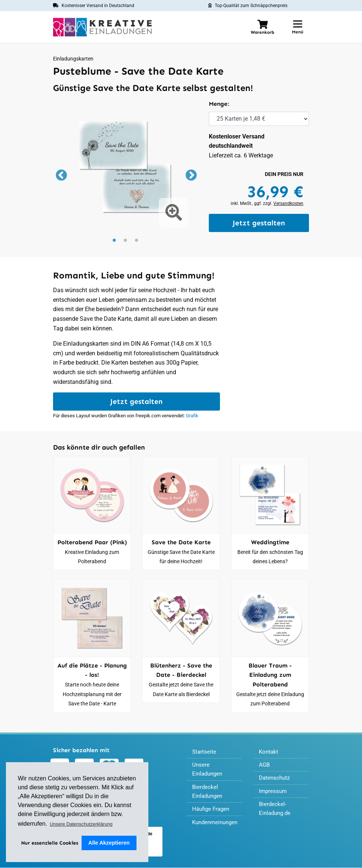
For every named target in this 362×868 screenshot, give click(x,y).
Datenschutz (275, 779)
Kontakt (269, 752)
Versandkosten (288, 203)
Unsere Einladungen (208, 771)
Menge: (219, 104)
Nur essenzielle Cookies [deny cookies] (51, 843)
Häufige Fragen (212, 812)
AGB (265, 766)
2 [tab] (125, 241)
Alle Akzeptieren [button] (110, 843)
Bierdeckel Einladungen (208, 794)
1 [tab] (114, 241)
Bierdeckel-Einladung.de (276, 812)
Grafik (192, 416)
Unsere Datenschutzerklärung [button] (81, 824)
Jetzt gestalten (259, 223)
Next (190, 176)
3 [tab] (136, 241)
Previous (60, 176)
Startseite (205, 752)
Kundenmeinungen (217, 826)
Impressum (274, 793)
